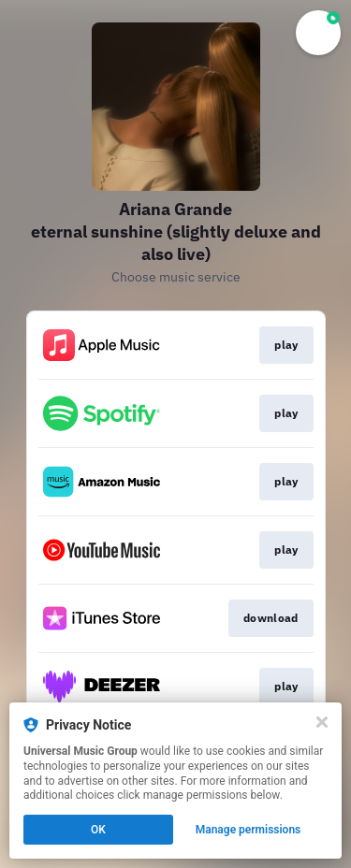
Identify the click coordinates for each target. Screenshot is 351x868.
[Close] (322, 722)
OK (98, 830)
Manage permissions (249, 830)
